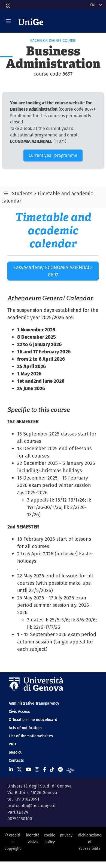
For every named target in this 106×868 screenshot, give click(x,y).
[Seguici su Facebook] (45, 769)
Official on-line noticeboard (33, 720)
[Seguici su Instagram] (37, 769)
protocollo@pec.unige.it (32, 806)
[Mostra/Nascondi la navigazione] (8, 21)
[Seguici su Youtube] (28, 769)
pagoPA (15, 752)
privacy (66, 835)
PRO (12, 744)
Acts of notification (25, 728)
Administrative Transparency (34, 703)
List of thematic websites (31, 736)
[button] (8, 4)
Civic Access (19, 711)
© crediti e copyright (13, 842)
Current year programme (53, 155)
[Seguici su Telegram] (60, 769)
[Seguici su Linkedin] (11, 769)
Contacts (16, 760)
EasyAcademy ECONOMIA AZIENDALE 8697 (53, 271)
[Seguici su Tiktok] (52, 769)
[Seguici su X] (19, 769)
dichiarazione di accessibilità (90, 842)
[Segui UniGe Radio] (70, 769)
